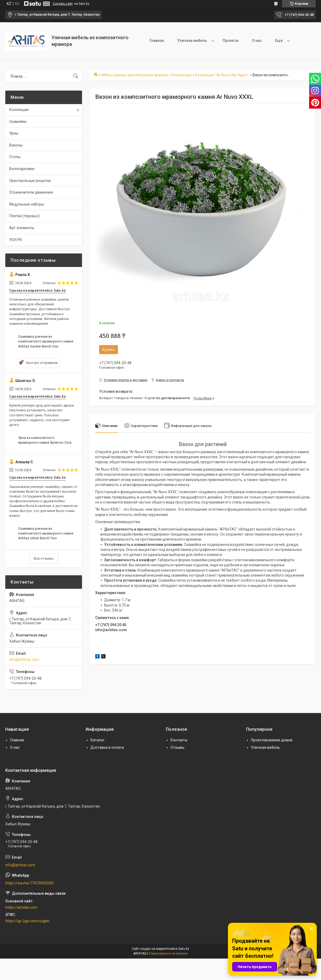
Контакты (179, 740)
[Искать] (76, 76)
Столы (15, 157)
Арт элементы (22, 228)
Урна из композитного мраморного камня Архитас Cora (45, 440)
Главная (157, 41)
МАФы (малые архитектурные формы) (135, 75)
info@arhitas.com (24, 660)
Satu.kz (184, 949)
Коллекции (182, 75)
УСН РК (16, 240)
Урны (14, 133)
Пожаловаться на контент (168, 954)
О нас (257, 41)
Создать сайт (63, 4)
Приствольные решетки (30, 181)
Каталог (98, 740)
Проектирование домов (272, 740)
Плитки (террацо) (24, 216)
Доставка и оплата (107, 747)
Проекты (231, 41)
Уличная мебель (192, 41)
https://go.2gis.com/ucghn (27, 921)
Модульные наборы (27, 204)
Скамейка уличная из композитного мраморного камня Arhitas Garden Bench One (46, 341)
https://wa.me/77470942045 (29, 883)
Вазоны (16, 145)
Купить (109, 350)
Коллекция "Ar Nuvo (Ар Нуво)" (222, 75)
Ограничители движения (31, 192)
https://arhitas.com (21, 907)
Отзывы (177, 747)
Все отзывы (44, 558)
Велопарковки (22, 169)
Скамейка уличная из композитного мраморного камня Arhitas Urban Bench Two (46, 533)
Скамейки (18, 122)
